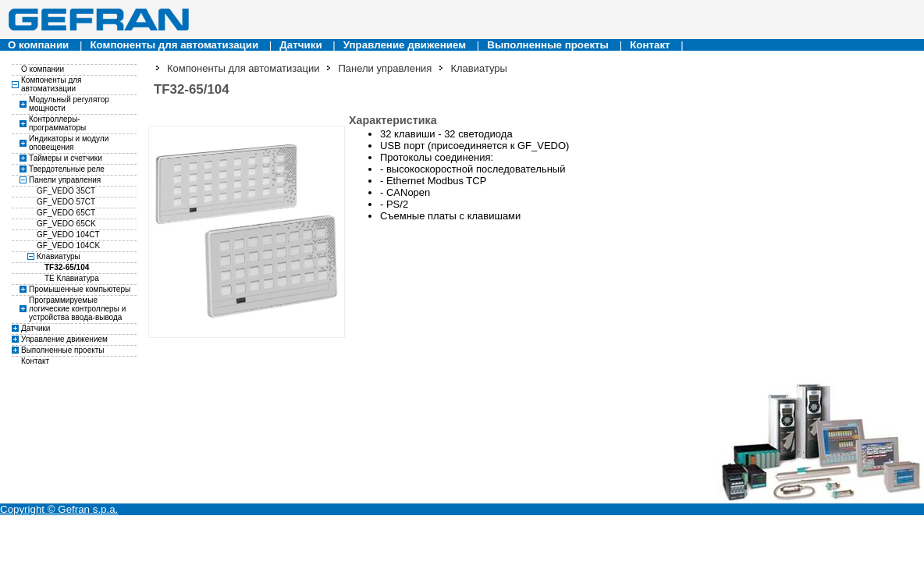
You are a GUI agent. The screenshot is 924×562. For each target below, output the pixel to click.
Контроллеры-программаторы (57, 123)
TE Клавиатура (72, 278)
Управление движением (405, 45)
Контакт (650, 45)
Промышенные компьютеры (80, 289)
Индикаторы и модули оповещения (69, 143)
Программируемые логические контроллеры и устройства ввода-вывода (77, 309)
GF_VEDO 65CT (66, 213)
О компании (38, 45)
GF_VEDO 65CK (66, 224)
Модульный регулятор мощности (69, 104)
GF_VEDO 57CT (66, 202)
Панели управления (65, 180)
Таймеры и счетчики (66, 158)
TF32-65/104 (67, 267)
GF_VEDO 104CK (68, 245)
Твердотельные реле (67, 169)
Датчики (300, 45)
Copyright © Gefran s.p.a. (59, 509)
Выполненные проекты (548, 45)
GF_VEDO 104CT (68, 235)
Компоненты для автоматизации (174, 45)
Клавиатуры (59, 256)
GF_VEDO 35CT (66, 191)
